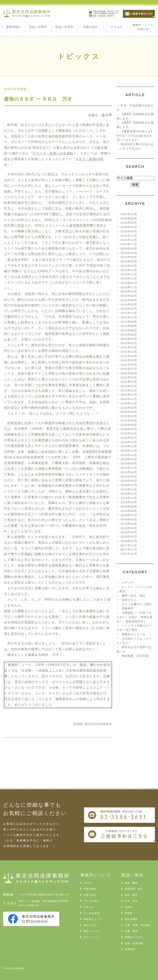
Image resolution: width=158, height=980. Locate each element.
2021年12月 (129, 347)
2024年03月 (129, 261)
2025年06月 (129, 227)
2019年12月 (129, 446)
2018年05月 (129, 524)
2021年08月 (129, 365)
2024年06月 (129, 249)
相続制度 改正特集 (135, 656)
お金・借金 (131, 901)
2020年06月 (129, 421)
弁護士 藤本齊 (100, 115)
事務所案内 (90, 889)
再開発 (129, 913)
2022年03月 (129, 339)
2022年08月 (129, 326)
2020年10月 (129, 408)
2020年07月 (129, 416)
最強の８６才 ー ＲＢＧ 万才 (38, 99)
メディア (128, 583)
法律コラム (129, 600)
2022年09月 (129, 322)
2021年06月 (129, 373)
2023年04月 (129, 300)
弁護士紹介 (91, 27)
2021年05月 (129, 378)
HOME (88, 883)
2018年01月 (129, 541)
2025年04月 (129, 231)
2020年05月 (129, 425)
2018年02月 (129, 537)
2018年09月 (129, 507)
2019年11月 (129, 451)
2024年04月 (129, 257)
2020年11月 (129, 403)
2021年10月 (129, 356)
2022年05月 (129, 335)
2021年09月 (129, 360)
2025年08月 (129, 219)
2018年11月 (129, 498)
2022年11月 (129, 317)
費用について (92, 931)
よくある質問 (92, 913)
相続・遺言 (131, 895)
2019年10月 (129, 455)
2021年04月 (129, 382)
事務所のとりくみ (134, 634)
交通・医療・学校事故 (138, 925)
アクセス (117, 27)
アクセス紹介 (92, 901)
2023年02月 (129, 309)
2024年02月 (129, 266)
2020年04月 (129, 429)
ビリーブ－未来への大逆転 (53, 153)
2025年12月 (129, 214)
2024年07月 (129, 244)
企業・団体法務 (134, 943)
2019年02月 (129, 485)
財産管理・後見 (134, 889)
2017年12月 (129, 545)
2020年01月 (129, 442)
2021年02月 (129, 391)
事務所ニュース (93, 919)
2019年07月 (129, 468)
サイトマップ (92, 937)
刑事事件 (128, 608)
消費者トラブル (134, 937)
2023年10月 (129, 279)
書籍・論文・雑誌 (134, 596)
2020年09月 (129, 412)
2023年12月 (129, 270)
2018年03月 (129, 532)
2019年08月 (129, 464)
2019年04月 (129, 481)
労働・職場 (131, 931)
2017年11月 (129, 550)
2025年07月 (129, 223)
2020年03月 (129, 433)
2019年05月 (129, 477)
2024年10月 (129, 240)
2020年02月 (129, 438)
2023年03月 (129, 305)
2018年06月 (129, 519)
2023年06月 (129, 292)
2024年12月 (129, 236)
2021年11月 (129, 352)
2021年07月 (129, 369)
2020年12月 (129, 399)
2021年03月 (129, 386)
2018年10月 (129, 502)
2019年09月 (129, 459)
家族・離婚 (131, 883)
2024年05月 (129, 253)
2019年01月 (129, 489)
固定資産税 (131, 919)
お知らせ (89, 907)
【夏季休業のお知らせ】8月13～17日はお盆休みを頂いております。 (135, 136)
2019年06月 (129, 472)
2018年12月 (129, 494)
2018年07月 (129, 515)
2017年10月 (129, 554)
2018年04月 (129, 528)
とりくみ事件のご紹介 (137, 604)
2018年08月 (129, 511)
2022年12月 (129, 313)
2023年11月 (129, 274)
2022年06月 (129, 330)
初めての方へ (92, 925)
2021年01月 (129, 395)
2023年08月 (129, 283)
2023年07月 (129, 287)
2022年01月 (129, 343)
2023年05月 (129, 296)
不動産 (129, 907)
